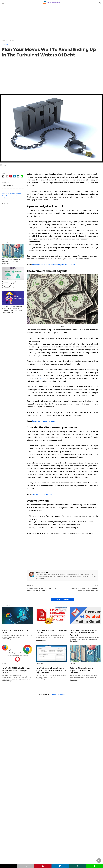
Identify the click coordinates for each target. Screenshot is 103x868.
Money (12, 198)
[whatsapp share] (18, 176)
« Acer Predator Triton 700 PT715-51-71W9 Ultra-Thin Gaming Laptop (42, 589)
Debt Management (9, 196)
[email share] (7, 176)
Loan (6, 198)
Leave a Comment (63, 600)
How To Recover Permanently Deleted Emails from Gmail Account (84, 633)
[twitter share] (3, 176)
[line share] (22, 176)
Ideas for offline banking (42, 494)
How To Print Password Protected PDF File (51, 631)
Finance (12, 41)
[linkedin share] (14, 176)
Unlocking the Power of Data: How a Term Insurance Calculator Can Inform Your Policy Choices (13, 309)
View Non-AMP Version (58, 694)
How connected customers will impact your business (54, 265)
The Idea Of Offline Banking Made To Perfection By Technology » (84, 589)
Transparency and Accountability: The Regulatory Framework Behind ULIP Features (10, 285)
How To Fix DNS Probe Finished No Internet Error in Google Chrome (16, 670)
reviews (42, 378)
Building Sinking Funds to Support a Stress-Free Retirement (11, 261)
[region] (41, 22)
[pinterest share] (11, 176)
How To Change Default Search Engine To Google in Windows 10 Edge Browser (51, 670)
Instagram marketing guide (44, 421)
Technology (6, 626)
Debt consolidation (14, 194)
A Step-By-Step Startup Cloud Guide (16, 631)
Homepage (5, 41)
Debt (4, 194)
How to (38, 626)
